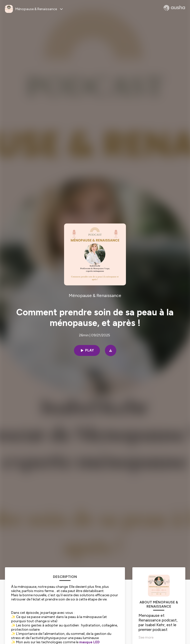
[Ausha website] (174, 8)
